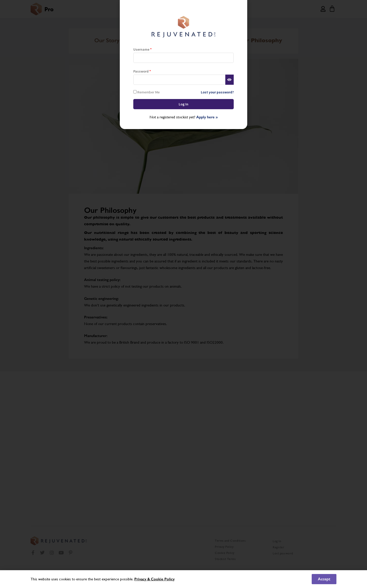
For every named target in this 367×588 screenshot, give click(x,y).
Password (142, 71)
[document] (183, 294)
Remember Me (147, 92)
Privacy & (143, 579)
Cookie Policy (163, 579)
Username (142, 49)
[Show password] (230, 80)
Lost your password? (217, 92)
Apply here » (207, 117)
